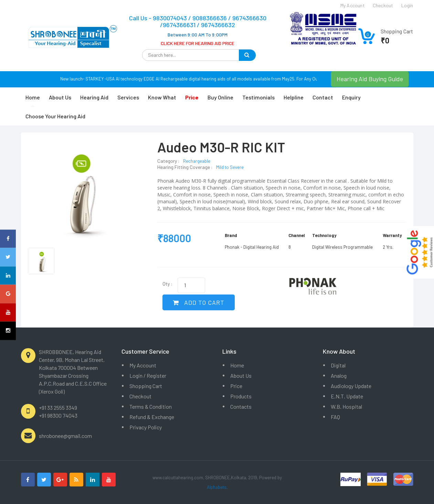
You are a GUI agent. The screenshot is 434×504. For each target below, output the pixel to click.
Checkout (140, 396)
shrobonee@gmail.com (65, 436)
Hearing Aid (94, 97)
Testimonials (258, 97)
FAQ (335, 417)
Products (241, 396)
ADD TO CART (199, 302)
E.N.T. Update (347, 396)
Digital (338, 365)
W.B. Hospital (346, 406)
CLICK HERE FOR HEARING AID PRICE (198, 43)
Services (128, 97)
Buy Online (220, 97)
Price (236, 386)
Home (33, 97)
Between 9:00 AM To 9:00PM (198, 35)
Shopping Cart (146, 386)
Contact (323, 97)
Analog (339, 376)
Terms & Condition (151, 406)
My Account (143, 365)
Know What (162, 97)
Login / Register (148, 376)
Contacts (241, 406)
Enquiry (351, 97)
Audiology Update (351, 386)
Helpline (294, 97)
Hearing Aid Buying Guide (370, 79)
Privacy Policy (146, 427)
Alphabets (217, 487)
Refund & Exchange (152, 417)
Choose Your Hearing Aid (55, 116)
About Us (60, 97)
